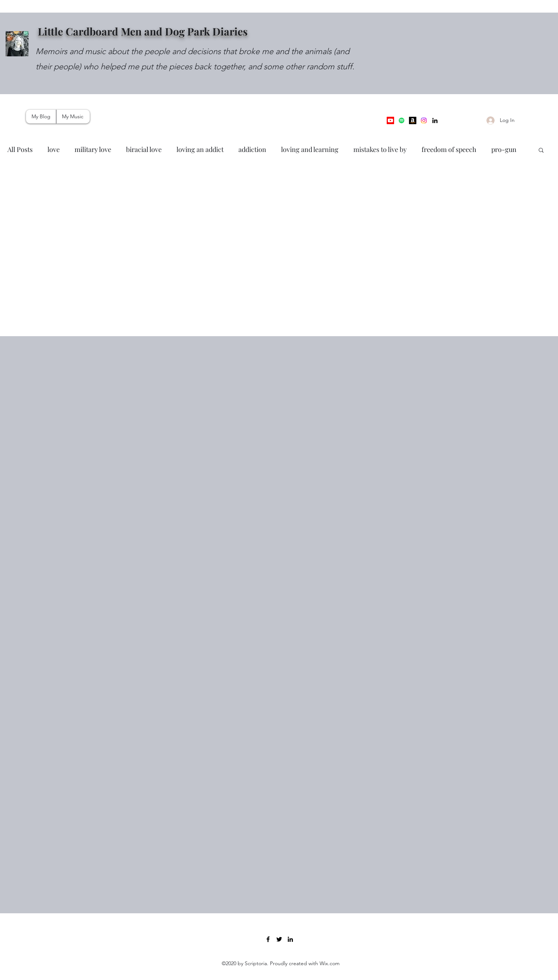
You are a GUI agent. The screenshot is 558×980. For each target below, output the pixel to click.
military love (93, 149)
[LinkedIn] (435, 120)
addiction (252, 149)
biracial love (144, 149)
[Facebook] (268, 939)
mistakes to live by (380, 149)
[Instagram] (424, 120)
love (54, 149)
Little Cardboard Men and (101, 31)
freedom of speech (449, 149)
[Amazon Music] (413, 120)
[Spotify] (402, 120)
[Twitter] (279, 939)
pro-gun (504, 149)
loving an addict (200, 149)
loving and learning (310, 149)
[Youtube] (390, 120)
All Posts (20, 149)
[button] (541, 151)
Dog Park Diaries (206, 31)
